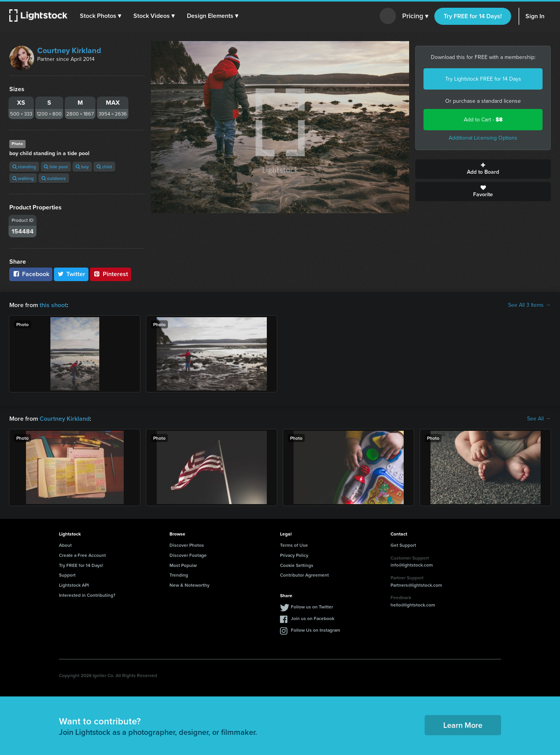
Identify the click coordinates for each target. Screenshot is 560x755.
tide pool (56, 167)
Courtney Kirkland (69, 50)
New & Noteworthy (189, 585)
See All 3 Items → (529, 305)
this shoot (53, 305)
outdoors (54, 178)
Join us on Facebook (313, 618)
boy (82, 167)
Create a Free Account (82, 555)
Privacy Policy (294, 555)
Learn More (463, 725)
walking (23, 178)
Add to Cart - (483, 120)
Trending (179, 575)
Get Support (403, 545)
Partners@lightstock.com (416, 585)
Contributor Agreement (304, 575)
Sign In (535, 16)
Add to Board (483, 169)
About (65, 545)
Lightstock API (74, 585)
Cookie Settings (297, 565)
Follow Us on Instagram (315, 630)
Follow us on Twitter (312, 607)
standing (24, 167)
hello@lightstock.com (413, 605)
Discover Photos (187, 545)
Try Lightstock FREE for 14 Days (483, 79)
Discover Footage (188, 555)
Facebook (31, 274)
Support (67, 575)
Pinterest (111, 274)
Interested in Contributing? (87, 595)
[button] (100, 16)
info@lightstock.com (412, 565)
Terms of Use (294, 545)
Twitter (71, 274)
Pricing (415, 16)
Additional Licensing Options (483, 138)
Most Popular (183, 565)
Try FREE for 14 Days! (473, 16)
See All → (539, 419)
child (104, 167)
